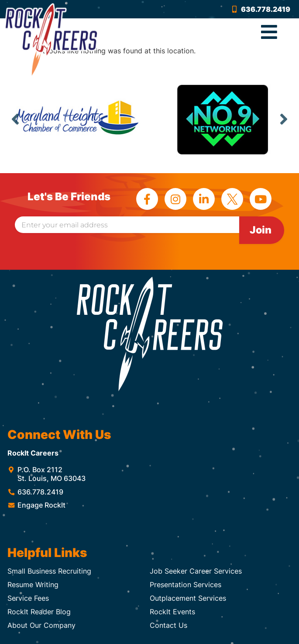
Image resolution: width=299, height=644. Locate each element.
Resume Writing (33, 585)
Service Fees (28, 598)
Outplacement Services (188, 598)
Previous (15, 119)
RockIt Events (172, 612)
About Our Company (41, 625)
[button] (269, 32)
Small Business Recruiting (49, 571)
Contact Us (168, 625)
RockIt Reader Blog (39, 612)
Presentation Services (186, 585)
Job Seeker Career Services (196, 571)
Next (284, 119)
